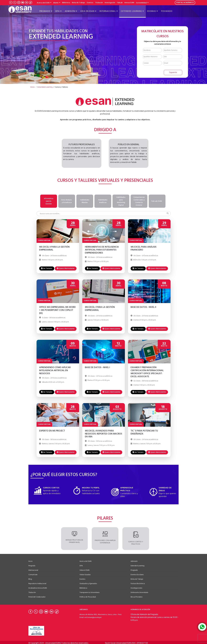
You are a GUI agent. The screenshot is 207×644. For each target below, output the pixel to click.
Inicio (30, 561)
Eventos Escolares (137, 574)
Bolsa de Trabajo (78, 3)
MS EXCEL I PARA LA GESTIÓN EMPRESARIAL (100, 308)
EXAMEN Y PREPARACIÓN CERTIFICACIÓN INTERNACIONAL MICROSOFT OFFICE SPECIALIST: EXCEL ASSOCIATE (147, 371)
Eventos (90, 3)
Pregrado (45, 11)
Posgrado (167, 11)
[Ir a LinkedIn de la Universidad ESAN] (27, 2)
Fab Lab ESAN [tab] (157, 201)
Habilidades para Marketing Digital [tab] (121, 201)
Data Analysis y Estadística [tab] (67, 201)
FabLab (120, 3)
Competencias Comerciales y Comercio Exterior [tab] (139, 201)
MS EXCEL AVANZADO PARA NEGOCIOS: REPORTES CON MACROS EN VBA (103, 433)
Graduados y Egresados (88, 583)
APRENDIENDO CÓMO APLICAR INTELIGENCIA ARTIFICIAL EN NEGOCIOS (55, 370)
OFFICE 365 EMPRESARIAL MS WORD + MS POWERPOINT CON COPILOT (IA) (57, 310)
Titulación (99, 3)
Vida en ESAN (87, 11)
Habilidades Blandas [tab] (85, 201)
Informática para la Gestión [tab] (49, 201)
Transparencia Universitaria (89, 592)
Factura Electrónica (138, 583)
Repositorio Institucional (37, 583)
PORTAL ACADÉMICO (185, 3)
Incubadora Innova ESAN (38, 587)
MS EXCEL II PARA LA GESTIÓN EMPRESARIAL (54, 248)
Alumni (56, 3)
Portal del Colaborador (37, 596)
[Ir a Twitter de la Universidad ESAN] (15, 2)
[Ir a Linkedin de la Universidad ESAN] (52, 611)
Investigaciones (136, 587)
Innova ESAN (129, 3)
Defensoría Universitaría (139, 592)
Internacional (108, 11)
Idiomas (152, 11)
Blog (30, 578)
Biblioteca (66, 3)
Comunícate (33, 574)
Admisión (70, 11)
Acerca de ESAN (43, 3)
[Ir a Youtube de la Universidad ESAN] (23, 2)
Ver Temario (47, 268)
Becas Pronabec (137, 596)
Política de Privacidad (88, 596)
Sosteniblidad (141, 3)
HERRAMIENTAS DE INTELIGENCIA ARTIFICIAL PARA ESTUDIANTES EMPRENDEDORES (102, 249)
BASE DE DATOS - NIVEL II (143, 307)
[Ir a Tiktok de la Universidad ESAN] (31, 2)
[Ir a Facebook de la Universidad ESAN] (11, 2)
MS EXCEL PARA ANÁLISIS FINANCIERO (144, 248)
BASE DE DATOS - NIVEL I (97, 367)
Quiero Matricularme (66, 268)
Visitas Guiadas (85, 574)
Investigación (110, 3)
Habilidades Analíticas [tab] (103, 201)
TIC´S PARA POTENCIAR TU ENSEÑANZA (144, 432)
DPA (58, 11)
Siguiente (173, 72)
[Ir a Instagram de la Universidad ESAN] (19, 2)
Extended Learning (131, 11)
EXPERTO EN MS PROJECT (52, 430)
